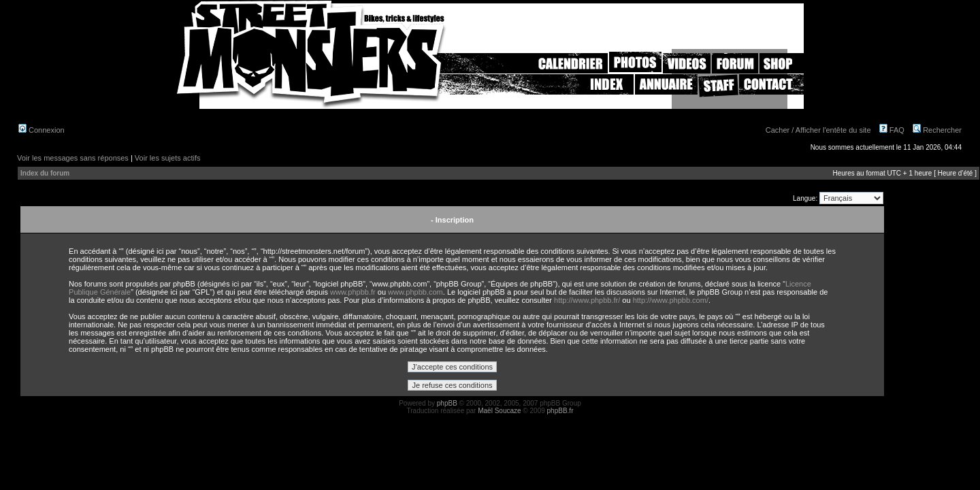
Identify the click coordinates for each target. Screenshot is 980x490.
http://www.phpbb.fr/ (587, 300)
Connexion (42, 130)
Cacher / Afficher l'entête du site (818, 130)
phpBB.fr (560, 411)
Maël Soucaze (499, 411)
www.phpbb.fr (353, 292)
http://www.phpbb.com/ (671, 300)
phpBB (447, 403)
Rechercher (937, 130)
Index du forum (45, 173)
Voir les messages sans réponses (73, 158)
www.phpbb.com (415, 292)
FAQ (892, 130)
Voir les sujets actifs (168, 158)
